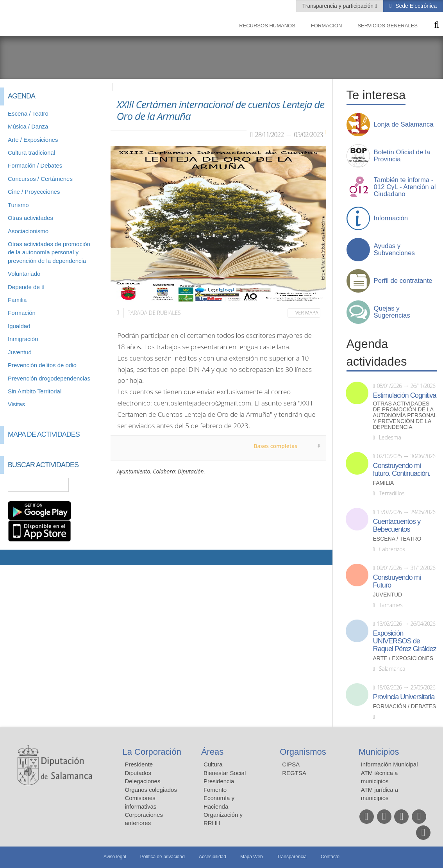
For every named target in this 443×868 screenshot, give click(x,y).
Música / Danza (28, 126)
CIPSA (291, 764)
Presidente (139, 764)
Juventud (20, 352)
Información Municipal (389, 764)
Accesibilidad (213, 857)
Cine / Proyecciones (34, 192)
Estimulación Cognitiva (405, 395)
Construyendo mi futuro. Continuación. (402, 470)
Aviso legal (115, 857)
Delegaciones (143, 781)
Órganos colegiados (151, 790)
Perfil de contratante (403, 281)
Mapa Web (252, 857)
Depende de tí (26, 287)
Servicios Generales (388, 26)
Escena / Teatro (28, 113)
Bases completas (275, 446)
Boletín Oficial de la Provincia (402, 156)
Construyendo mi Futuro (397, 581)
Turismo (18, 205)
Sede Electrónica (415, 6)
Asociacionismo (28, 231)
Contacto (330, 857)
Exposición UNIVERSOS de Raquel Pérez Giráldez (405, 641)
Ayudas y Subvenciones (394, 250)
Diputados (138, 773)
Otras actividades (30, 218)
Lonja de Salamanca (404, 125)
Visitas (16, 404)
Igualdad (19, 326)
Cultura (213, 764)
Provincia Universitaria (404, 697)
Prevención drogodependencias (49, 378)
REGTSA (294, 773)
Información (391, 218)
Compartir (10, 557)
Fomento (215, 790)
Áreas (212, 752)
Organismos (303, 752)
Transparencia (292, 857)
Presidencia (219, 781)
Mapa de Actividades (44, 434)
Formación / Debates (35, 165)
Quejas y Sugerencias (392, 312)
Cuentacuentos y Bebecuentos (397, 525)
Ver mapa (307, 313)
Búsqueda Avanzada (93, 485)
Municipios (379, 752)
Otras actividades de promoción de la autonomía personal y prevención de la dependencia (49, 252)
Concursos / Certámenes (40, 179)
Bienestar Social (225, 773)
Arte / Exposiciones (33, 140)
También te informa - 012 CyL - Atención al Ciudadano (405, 187)
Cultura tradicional (31, 153)
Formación (326, 26)
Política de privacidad (163, 857)
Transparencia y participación (339, 6)
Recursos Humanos (267, 26)
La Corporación (152, 752)
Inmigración (23, 339)
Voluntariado (24, 274)
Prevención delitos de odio (42, 365)
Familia (17, 300)
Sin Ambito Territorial (35, 391)
